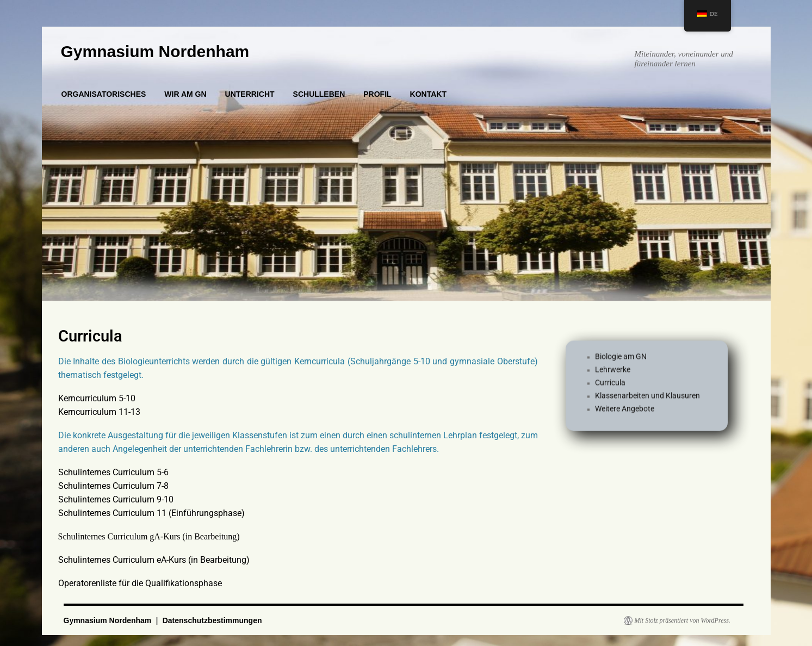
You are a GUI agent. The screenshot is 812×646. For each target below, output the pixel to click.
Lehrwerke (613, 374)
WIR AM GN (185, 94)
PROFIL (377, 94)
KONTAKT (428, 94)
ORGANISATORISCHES (104, 94)
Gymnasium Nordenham (155, 51)
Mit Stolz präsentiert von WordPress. (683, 620)
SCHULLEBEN (319, 94)
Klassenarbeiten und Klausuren (647, 400)
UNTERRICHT (250, 94)
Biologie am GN (621, 361)
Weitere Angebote (625, 413)
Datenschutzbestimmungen (212, 620)
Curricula (610, 387)
